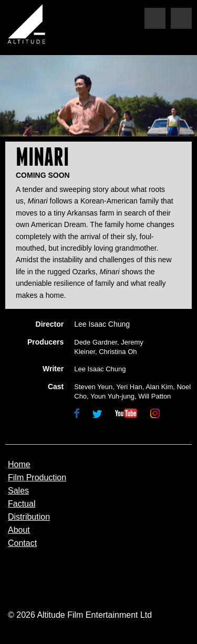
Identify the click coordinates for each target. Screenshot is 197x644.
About (19, 530)
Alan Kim (159, 387)
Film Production (37, 478)
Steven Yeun (93, 387)
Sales (18, 491)
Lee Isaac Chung (102, 324)
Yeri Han (129, 387)
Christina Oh (118, 352)
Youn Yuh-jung (112, 396)
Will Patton (154, 396)
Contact (22, 543)
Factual (22, 504)
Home (19, 465)
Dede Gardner (96, 342)
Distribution (29, 517)
